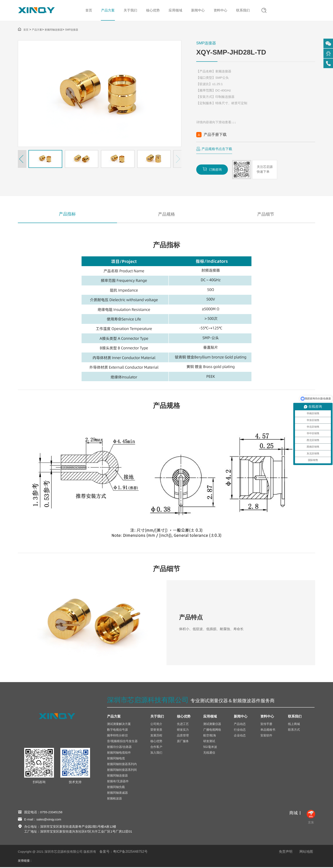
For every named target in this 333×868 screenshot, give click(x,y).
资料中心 (220, 11)
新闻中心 (198, 11)
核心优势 (153, 11)
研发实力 (183, 730)
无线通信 (209, 753)
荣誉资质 (156, 730)
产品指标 (67, 215)
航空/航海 (210, 736)
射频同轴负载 (116, 788)
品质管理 (183, 736)
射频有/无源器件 (118, 782)
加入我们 (156, 753)
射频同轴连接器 (54, 30)
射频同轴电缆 (116, 759)
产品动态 (240, 725)
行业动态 (240, 730)
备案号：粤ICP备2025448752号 (124, 852)
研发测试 (209, 742)
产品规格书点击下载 (217, 149)
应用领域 (175, 11)
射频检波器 (114, 799)
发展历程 (156, 736)
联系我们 (243, 11)
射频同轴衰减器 (117, 793)
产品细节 (266, 215)
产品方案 (108, 11)
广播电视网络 (212, 730)
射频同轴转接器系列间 (122, 770)
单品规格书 (268, 730)
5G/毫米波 (210, 747)
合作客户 (156, 747)
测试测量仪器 (212, 725)
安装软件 (266, 736)
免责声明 (286, 852)
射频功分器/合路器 (119, 747)
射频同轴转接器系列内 (122, 765)
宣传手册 (266, 725)
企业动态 (240, 736)
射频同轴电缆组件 (119, 753)
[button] (22, 159)
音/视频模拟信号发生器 (122, 742)
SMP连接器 (72, 30)
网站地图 (306, 852)
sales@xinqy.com (49, 820)
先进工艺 (183, 725)
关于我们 (130, 11)
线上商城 (294, 725)
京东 (311, 818)
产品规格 (166, 215)
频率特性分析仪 (117, 736)
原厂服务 (183, 742)
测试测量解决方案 (119, 725)
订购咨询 (212, 169)
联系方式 (294, 730)
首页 (89, 11)
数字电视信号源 (117, 730)
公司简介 (156, 725)
